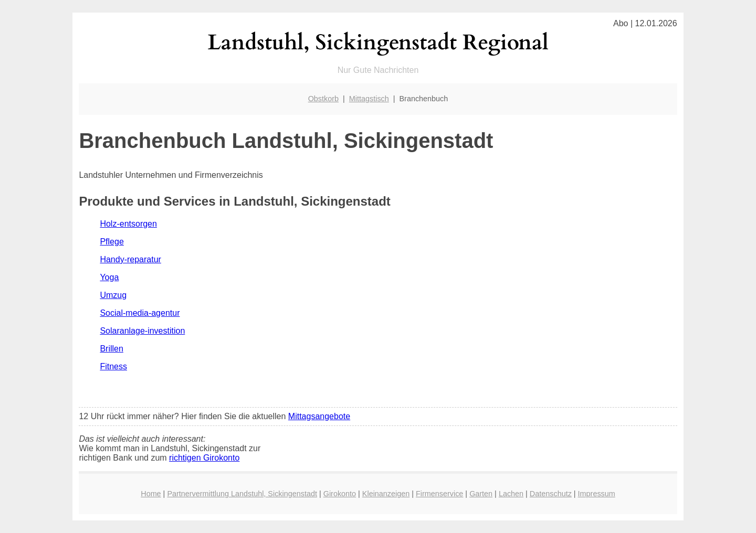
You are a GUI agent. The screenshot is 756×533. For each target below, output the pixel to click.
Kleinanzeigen (386, 494)
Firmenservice (439, 494)
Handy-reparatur (130, 259)
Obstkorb (323, 99)
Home (151, 494)
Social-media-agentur (140, 313)
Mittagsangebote (319, 416)
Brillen (111, 349)
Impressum (597, 494)
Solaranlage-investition (142, 331)
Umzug (113, 295)
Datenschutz (551, 494)
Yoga (109, 277)
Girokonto (340, 494)
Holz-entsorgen (128, 224)
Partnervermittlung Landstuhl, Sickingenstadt (242, 494)
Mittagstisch (369, 99)
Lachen (511, 494)
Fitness (113, 366)
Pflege (112, 242)
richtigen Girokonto (204, 458)
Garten (481, 494)
